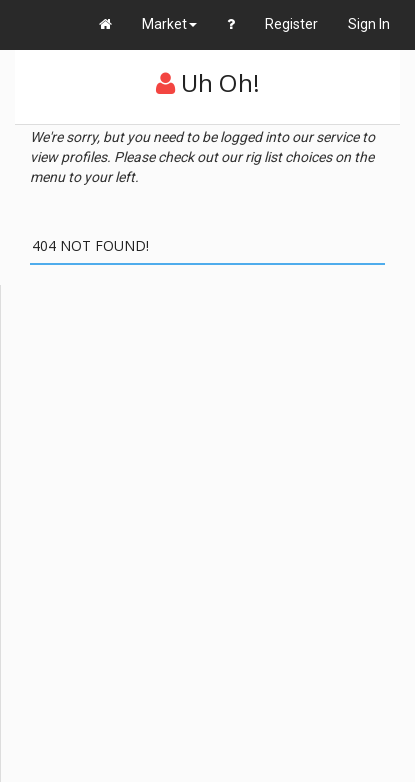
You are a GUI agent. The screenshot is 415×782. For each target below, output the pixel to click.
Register (291, 24)
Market (169, 24)
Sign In (369, 24)
